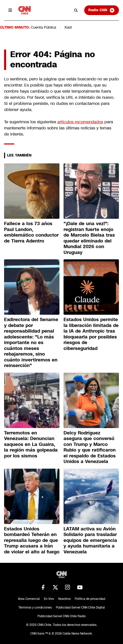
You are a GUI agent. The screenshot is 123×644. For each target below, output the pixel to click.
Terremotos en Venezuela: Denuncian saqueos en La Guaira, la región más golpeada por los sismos (31, 444)
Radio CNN (102, 10)
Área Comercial (29, 599)
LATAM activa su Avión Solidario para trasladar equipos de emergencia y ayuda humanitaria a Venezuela (90, 540)
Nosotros (64, 599)
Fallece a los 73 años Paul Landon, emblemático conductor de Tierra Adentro (31, 232)
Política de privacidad (90, 599)
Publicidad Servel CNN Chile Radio (62, 616)
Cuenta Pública (44, 27)
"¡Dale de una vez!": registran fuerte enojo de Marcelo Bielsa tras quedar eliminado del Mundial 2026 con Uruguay (89, 238)
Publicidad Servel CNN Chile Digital (80, 607)
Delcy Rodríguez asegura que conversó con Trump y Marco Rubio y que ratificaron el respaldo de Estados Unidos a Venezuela (90, 447)
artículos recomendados (80, 122)
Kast (68, 27)
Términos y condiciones (35, 607)
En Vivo (49, 599)
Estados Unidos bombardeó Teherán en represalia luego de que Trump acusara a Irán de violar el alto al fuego (32, 540)
